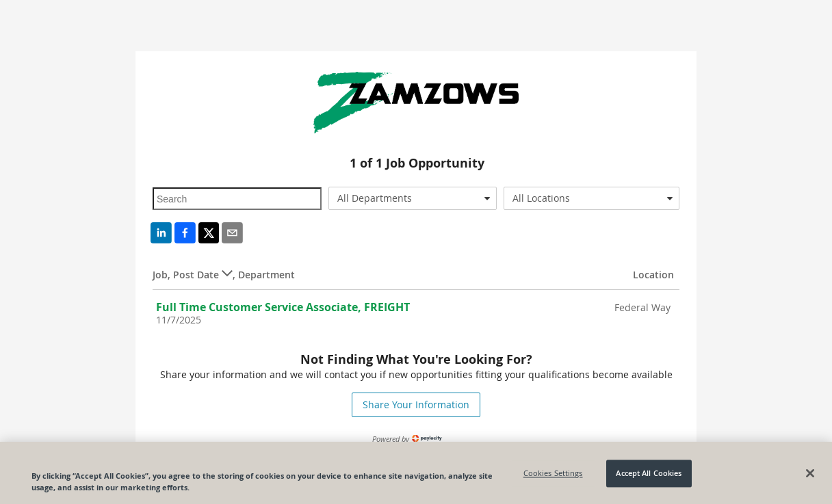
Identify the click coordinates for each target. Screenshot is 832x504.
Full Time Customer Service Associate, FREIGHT (283, 307)
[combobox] (413, 198)
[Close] (810, 475)
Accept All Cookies (649, 476)
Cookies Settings (553, 476)
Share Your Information (416, 404)
